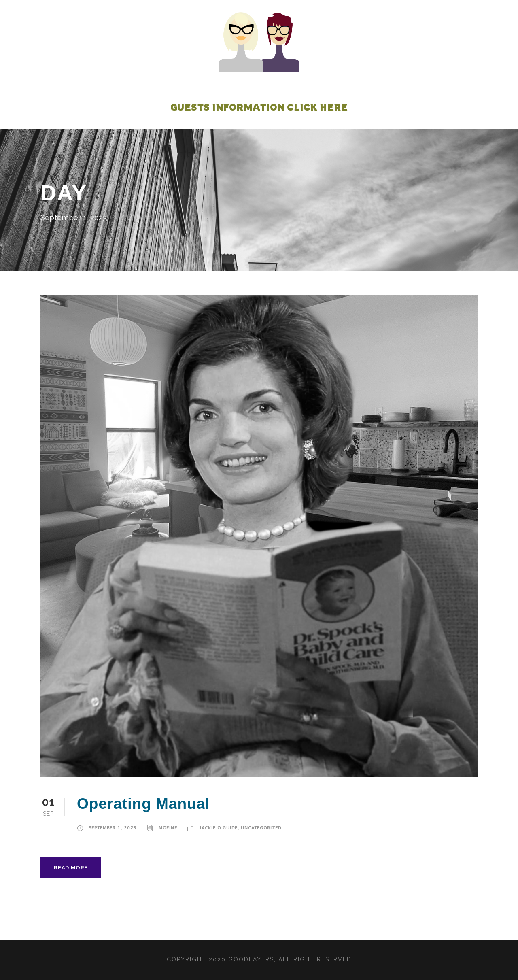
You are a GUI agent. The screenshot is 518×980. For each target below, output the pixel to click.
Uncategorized (261, 828)
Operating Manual (143, 804)
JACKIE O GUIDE (219, 828)
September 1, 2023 (113, 828)
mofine (168, 828)
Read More (70, 868)
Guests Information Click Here (259, 107)
